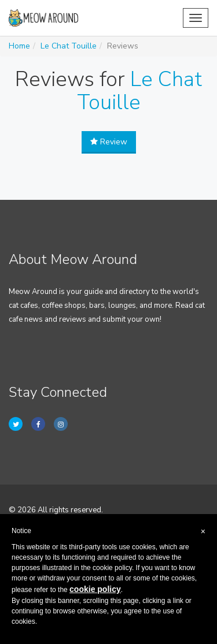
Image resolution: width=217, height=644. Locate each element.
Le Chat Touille (69, 46)
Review (109, 142)
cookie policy (95, 589)
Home (19, 46)
